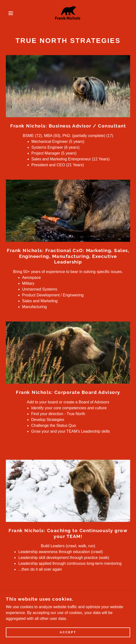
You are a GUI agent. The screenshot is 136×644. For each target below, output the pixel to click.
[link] (68, 13)
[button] (9, 13)
